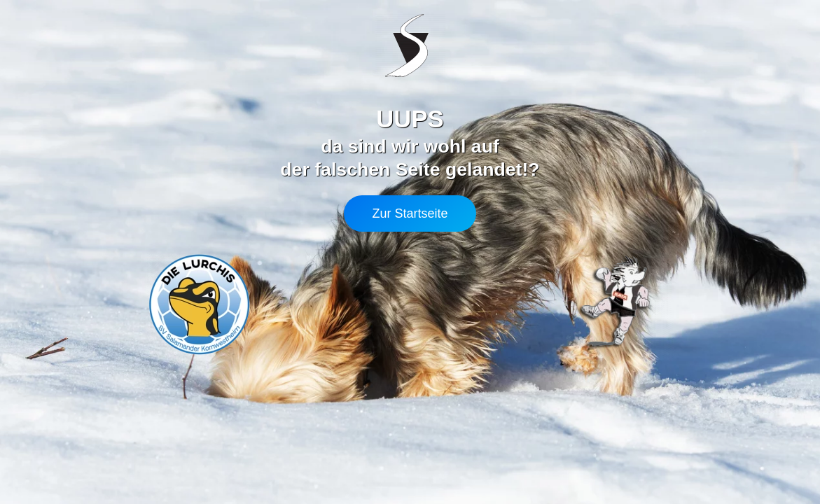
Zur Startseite (410, 213)
